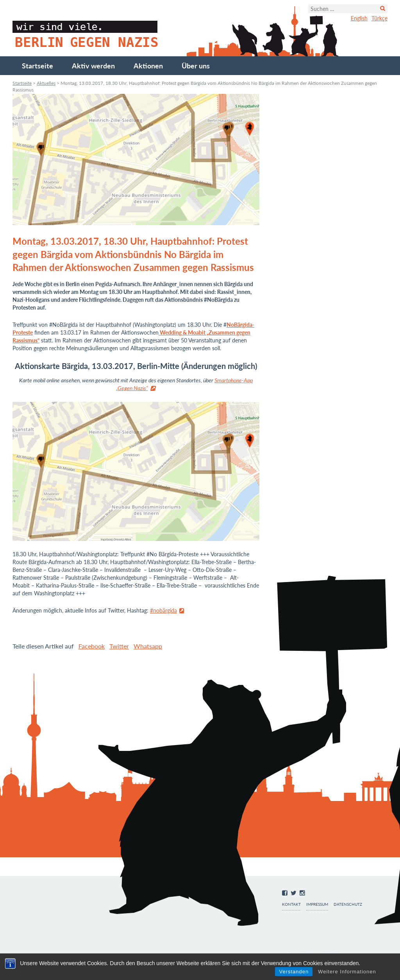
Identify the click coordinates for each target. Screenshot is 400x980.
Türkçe (379, 18)
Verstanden (294, 972)
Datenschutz (348, 904)
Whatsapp (148, 646)
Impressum (317, 904)
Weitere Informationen (347, 972)
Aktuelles (46, 83)
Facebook (92, 646)
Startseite (37, 66)
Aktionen (148, 66)
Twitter (119, 646)
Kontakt (291, 904)
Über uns (196, 66)
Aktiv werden (93, 66)
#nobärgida (163, 610)
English (359, 18)
